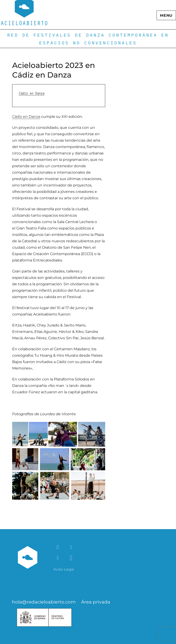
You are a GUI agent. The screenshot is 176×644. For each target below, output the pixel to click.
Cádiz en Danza (32, 93)
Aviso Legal (64, 569)
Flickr (58, 547)
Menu (166, 15)
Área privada (96, 602)
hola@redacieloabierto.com (44, 602)
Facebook (71, 547)
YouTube (71, 558)
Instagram (58, 558)
